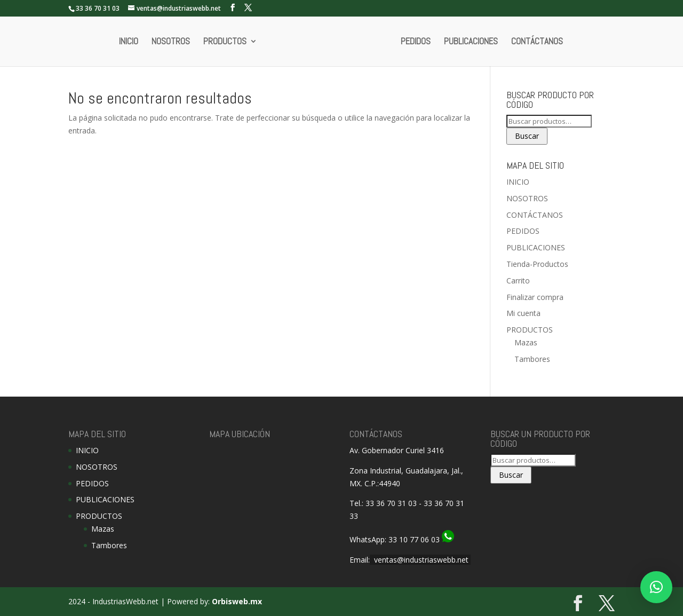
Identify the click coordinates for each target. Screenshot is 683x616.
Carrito (518, 281)
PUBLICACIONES (471, 42)
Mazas (526, 342)
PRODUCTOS (225, 42)
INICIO (129, 42)
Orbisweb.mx (237, 601)
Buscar (527, 136)
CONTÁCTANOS (537, 42)
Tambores (532, 359)
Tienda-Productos (537, 264)
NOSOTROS (171, 42)
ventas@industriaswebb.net (421, 560)
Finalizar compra (535, 297)
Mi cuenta (523, 313)
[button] (656, 587)
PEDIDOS (416, 42)
